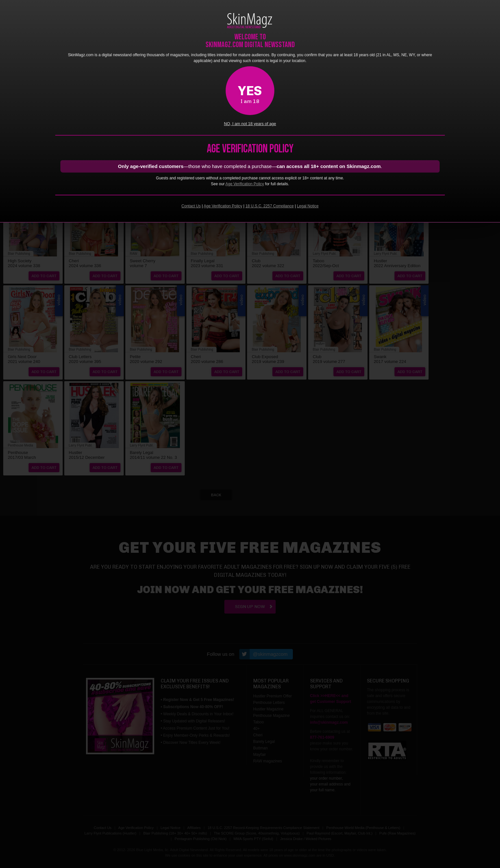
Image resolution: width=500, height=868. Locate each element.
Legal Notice (308, 206)
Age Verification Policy (245, 184)
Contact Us (191, 206)
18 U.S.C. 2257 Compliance (270, 206)
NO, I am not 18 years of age (250, 124)
